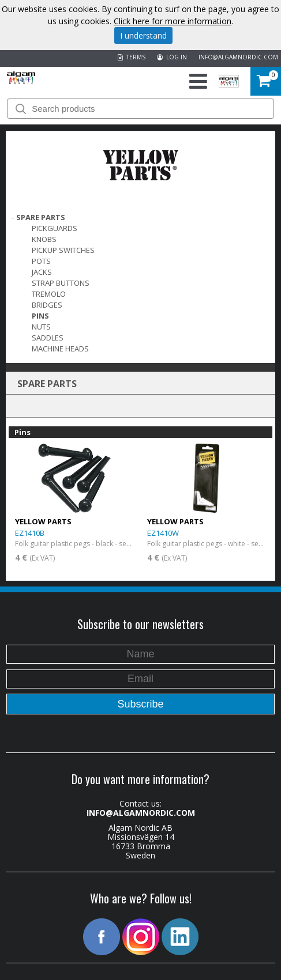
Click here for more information (173, 21)
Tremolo (49, 294)
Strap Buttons (61, 283)
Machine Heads (60, 349)
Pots (41, 261)
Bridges (47, 305)
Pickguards (55, 228)
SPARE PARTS (41, 217)
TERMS (132, 57)
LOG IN (172, 57)
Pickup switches (63, 250)
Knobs (44, 239)
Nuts (41, 327)
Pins (40, 316)
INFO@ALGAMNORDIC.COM (238, 57)
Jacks (42, 272)
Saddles (48, 338)
